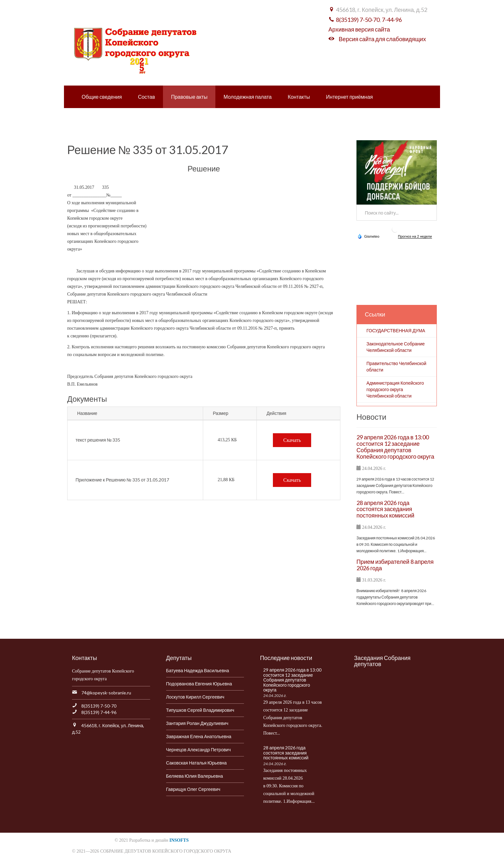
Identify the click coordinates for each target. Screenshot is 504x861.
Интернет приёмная (349, 97)
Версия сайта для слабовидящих (382, 39)
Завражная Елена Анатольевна (199, 736)
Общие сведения (102, 97)
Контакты (299, 97)
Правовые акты (189, 97)
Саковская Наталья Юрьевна (197, 763)
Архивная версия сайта (359, 29)
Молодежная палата (248, 97)
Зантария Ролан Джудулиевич (197, 723)
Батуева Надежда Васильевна (198, 670)
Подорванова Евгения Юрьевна (199, 684)
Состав (146, 97)
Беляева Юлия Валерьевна (195, 776)
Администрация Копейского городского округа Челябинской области (395, 389)
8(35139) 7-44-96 (99, 712)
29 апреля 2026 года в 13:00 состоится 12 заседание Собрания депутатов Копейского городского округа (395, 447)
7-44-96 (392, 20)
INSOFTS (179, 840)
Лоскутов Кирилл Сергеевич (195, 697)
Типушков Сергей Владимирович (200, 710)
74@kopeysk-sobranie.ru (106, 693)
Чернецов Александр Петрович (198, 750)
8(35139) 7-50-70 (358, 20)
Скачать (292, 440)
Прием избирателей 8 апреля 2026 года (395, 565)
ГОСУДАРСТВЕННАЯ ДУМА (396, 330)
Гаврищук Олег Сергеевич (193, 789)
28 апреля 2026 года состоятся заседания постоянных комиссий (385, 509)
